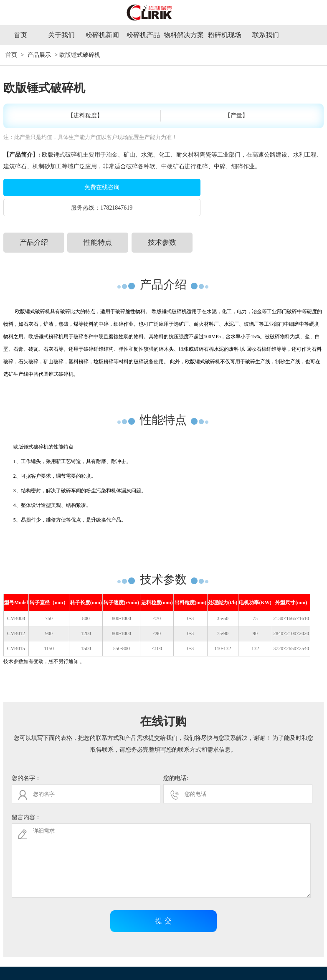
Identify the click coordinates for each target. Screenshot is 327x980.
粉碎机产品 (143, 35)
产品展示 (39, 55)
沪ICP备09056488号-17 (266, 965)
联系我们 (266, 35)
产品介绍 (34, 222)
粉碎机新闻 (102, 35)
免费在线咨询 (79, 187)
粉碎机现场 (225, 35)
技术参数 (162, 222)
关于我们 (61, 35)
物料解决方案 (184, 35)
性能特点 (98, 222)
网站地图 (308, 965)
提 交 (163, 900)
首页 (20, 35)
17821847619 (263, 188)
